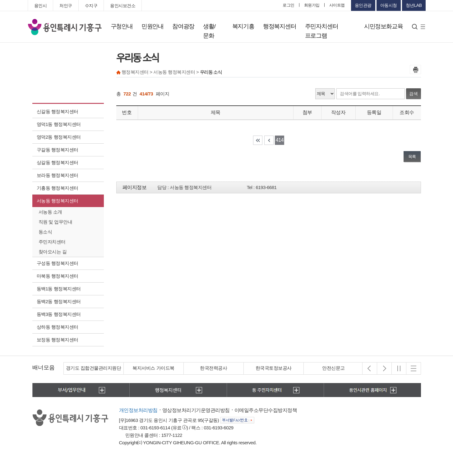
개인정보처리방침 (138, 410)
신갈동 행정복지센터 (58, 111)
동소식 (45, 232)
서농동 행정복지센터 (58, 201)
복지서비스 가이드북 (153, 368)
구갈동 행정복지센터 (58, 150)
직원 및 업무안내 (55, 222)
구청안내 (122, 26)
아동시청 (389, 5)
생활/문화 (209, 31)
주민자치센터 (52, 242)
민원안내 (153, 26)
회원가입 (312, 5)
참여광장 (183, 26)
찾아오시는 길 (53, 252)
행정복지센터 (280, 26)
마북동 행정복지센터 (58, 276)
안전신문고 (333, 368)
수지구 (91, 6)
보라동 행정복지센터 (58, 175)
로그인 (289, 5)
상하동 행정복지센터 (58, 327)
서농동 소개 (50, 212)
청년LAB (414, 5)
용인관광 (363, 5)
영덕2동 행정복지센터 (59, 137)
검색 (414, 94)
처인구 (66, 6)
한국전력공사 (213, 368)
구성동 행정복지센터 (58, 263)
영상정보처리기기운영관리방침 (196, 410)
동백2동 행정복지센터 (59, 301)
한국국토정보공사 (274, 368)
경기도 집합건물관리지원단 (94, 368)
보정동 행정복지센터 (58, 340)
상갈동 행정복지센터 (58, 162)
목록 (412, 157)
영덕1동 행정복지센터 (59, 124)
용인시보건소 (123, 6)
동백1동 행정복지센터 (59, 289)
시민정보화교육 (384, 26)
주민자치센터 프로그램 (322, 31)
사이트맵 (337, 5)
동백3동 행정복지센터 (59, 314)
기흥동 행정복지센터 (58, 188)
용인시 (41, 6)
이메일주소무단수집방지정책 (266, 410)
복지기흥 (243, 26)
